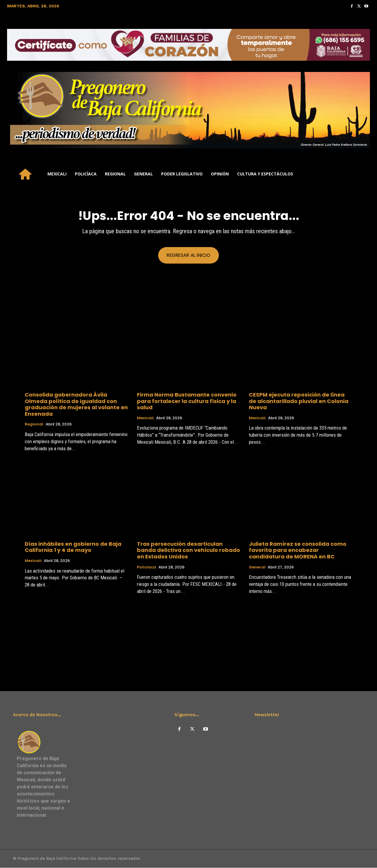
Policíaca (147, 568)
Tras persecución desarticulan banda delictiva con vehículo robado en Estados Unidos (188, 550)
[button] (363, 174)
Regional (34, 425)
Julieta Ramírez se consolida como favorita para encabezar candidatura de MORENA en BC (298, 550)
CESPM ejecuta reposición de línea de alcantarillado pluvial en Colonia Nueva (299, 401)
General (257, 568)
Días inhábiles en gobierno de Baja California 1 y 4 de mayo (73, 547)
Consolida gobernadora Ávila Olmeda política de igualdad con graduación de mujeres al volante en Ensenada (76, 405)
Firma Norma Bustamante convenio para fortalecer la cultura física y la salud (187, 401)
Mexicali (145, 418)
